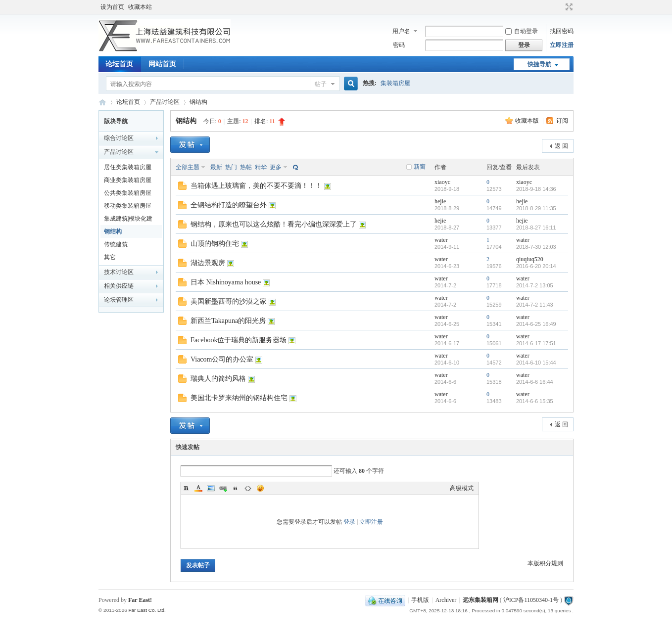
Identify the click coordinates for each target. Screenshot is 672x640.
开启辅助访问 (560, 7)
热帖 (246, 167)
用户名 (401, 31)
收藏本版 (528, 121)
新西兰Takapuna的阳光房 (228, 321)
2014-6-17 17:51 (536, 343)
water (441, 240)
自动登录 (522, 31)
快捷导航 (539, 64)
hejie (440, 201)
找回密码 (562, 31)
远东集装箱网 (480, 600)
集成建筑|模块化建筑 (128, 220)
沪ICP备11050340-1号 (531, 600)
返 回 (561, 146)
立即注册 (562, 45)
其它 (110, 257)
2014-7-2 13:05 (535, 285)
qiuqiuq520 (530, 259)
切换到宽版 (568, 7)
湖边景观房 (208, 263)
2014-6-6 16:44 (535, 382)
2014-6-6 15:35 (535, 401)
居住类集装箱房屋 (128, 167)
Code (248, 488)
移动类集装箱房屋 (128, 206)
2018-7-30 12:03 (536, 247)
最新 (216, 167)
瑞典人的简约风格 (218, 379)
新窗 (420, 167)
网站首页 (162, 64)
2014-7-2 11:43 (535, 305)
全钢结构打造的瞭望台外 (229, 205)
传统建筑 (116, 244)
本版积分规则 (545, 563)
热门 (231, 167)
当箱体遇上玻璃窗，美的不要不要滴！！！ (256, 186)
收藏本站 (140, 7)
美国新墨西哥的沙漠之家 (229, 301)
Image (211, 488)
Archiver (446, 600)
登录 (349, 522)
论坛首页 (119, 64)
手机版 (420, 600)
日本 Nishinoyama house (226, 282)
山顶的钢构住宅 (215, 244)
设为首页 (112, 7)
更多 (276, 167)
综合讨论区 (119, 138)
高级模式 (462, 488)
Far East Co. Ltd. (147, 610)
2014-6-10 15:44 (536, 363)
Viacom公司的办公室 (222, 359)
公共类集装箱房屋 (128, 193)
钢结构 (198, 102)
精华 (261, 167)
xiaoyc (442, 182)
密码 (399, 45)
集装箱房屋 (395, 83)
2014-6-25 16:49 (536, 324)
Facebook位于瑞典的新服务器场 (239, 340)
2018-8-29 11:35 (536, 208)
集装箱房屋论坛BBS (102, 102)
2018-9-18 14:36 (536, 189)
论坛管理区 (119, 300)
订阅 (562, 121)
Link (223, 488)
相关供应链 (119, 286)
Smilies (260, 488)
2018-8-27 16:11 (536, 228)
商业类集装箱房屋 (128, 180)
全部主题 (188, 167)
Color (198, 488)
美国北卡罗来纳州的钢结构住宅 (239, 398)
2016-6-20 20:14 (536, 266)
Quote (236, 488)
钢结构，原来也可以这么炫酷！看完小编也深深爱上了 (274, 224)
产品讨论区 (165, 102)
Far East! (140, 600)
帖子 (321, 84)
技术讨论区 (119, 272)
